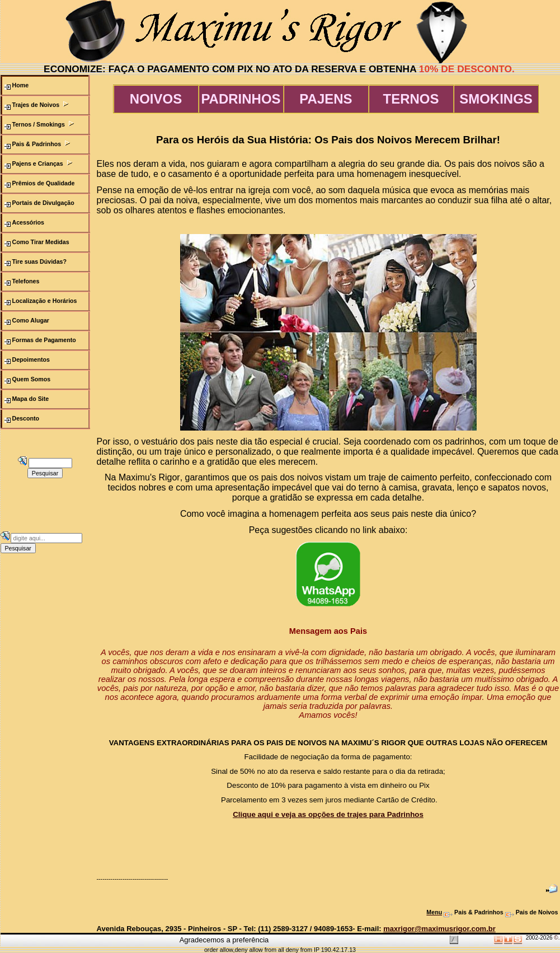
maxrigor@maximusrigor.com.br (439, 929)
